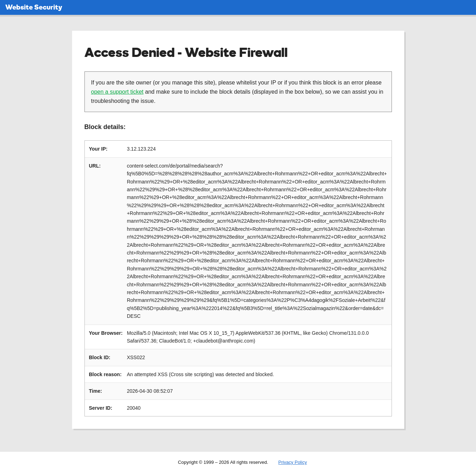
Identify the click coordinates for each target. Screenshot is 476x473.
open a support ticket (117, 92)
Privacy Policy (292, 462)
